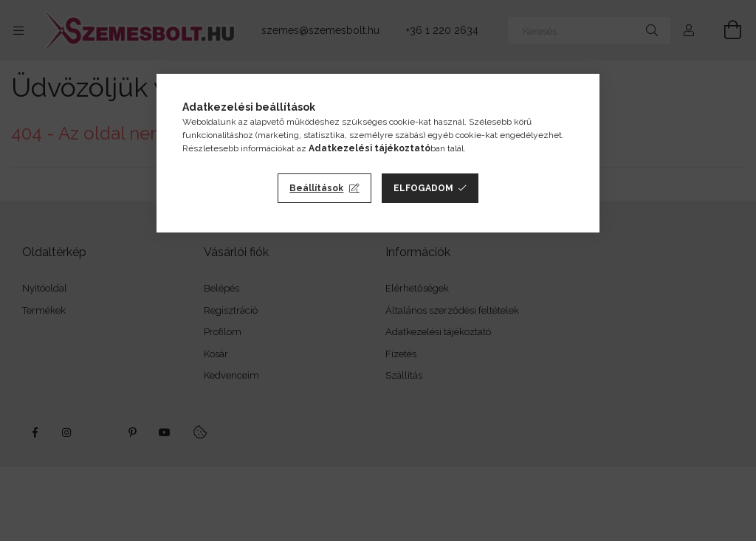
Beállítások (316, 188)
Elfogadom (423, 188)
